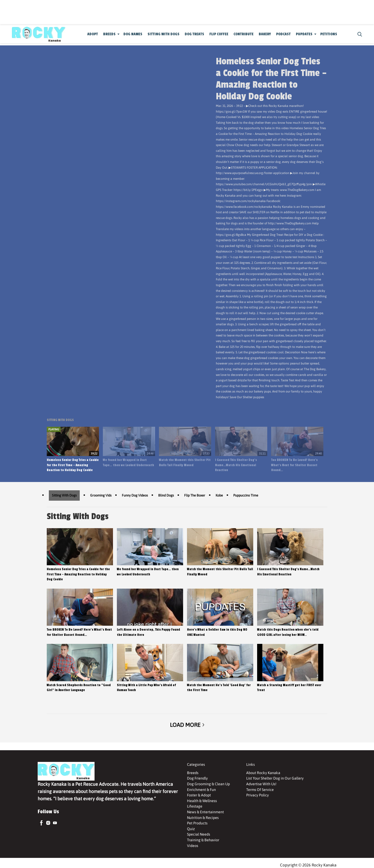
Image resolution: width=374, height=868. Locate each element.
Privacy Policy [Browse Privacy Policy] (258, 795)
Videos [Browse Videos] (193, 846)
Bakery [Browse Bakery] (265, 34)
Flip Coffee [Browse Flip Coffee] (219, 34)
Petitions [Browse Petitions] (329, 34)
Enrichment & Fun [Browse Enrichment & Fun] (201, 790)
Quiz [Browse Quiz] (191, 829)
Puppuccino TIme (246, 495)
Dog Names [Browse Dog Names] (133, 34)
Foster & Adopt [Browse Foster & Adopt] (199, 795)
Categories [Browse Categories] (196, 764)
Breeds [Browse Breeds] (109, 34)
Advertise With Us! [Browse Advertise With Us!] (261, 784)
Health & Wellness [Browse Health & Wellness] (202, 801)
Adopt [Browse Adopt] (93, 34)
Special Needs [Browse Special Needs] (199, 834)
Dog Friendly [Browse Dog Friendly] (197, 778)
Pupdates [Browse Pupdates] (304, 34)
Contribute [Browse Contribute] (243, 34)
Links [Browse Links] (251, 764)
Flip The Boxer (195, 495)
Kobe (219, 495)
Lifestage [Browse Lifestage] (195, 806)
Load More (187, 725)
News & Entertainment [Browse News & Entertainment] (205, 812)
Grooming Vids (101, 495)
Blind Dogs (166, 495)
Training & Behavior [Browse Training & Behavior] (203, 840)
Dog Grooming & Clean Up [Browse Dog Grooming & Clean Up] (208, 784)
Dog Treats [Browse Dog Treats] (194, 34)
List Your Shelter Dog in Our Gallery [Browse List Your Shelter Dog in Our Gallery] (275, 778)
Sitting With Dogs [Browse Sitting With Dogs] (163, 34)
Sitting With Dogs (64, 495)
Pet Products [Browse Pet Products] (197, 823)
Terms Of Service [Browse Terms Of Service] (260, 790)
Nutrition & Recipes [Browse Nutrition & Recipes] (203, 818)
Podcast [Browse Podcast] (283, 34)
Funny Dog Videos (135, 495)
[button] (359, 34)
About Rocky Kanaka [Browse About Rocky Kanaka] (263, 773)
